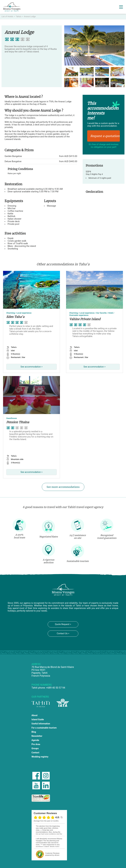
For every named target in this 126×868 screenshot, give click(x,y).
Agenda (35, 740)
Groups (35, 748)
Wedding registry (40, 757)
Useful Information (41, 724)
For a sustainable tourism (44, 728)
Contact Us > (63, 634)
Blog (34, 732)
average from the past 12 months (46, 821)
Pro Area (36, 744)
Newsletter (37, 736)
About (35, 715)
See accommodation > (31, 367)
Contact (35, 753)
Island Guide (38, 720)
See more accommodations (63, 487)
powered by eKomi (52, 854)
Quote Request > (63, 624)
